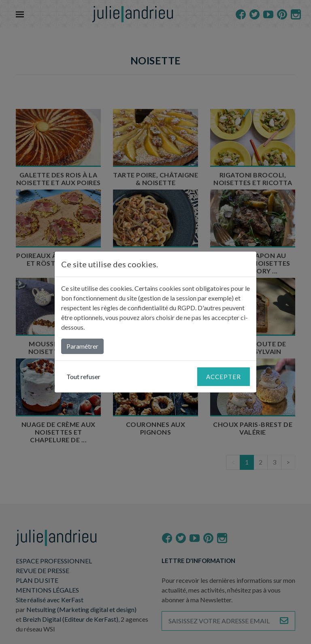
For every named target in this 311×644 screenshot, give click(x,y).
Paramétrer (82, 346)
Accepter (224, 377)
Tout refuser (83, 376)
